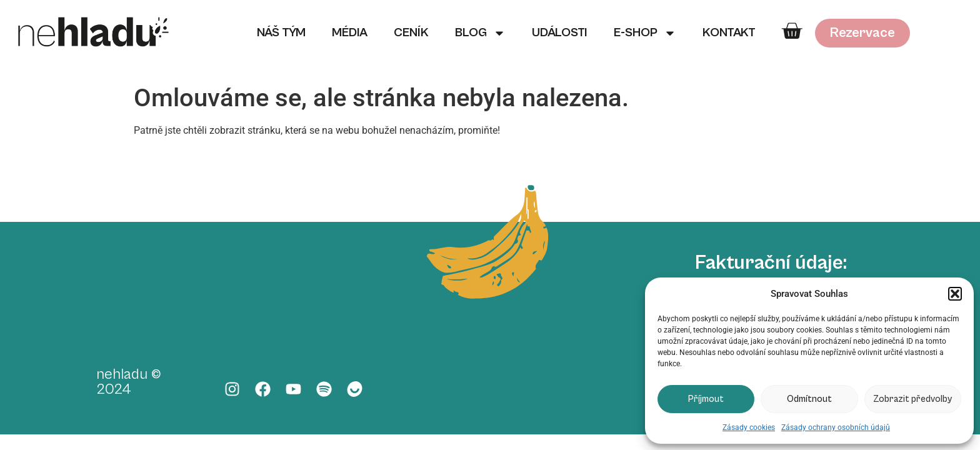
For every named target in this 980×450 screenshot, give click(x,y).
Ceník (411, 33)
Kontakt (729, 33)
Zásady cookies (749, 427)
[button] (955, 294)
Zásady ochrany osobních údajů (836, 427)
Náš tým (281, 33)
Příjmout (706, 399)
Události (560, 33)
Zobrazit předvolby (912, 399)
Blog (480, 33)
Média (350, 33)
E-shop (645, 33)
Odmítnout (809, 399)
